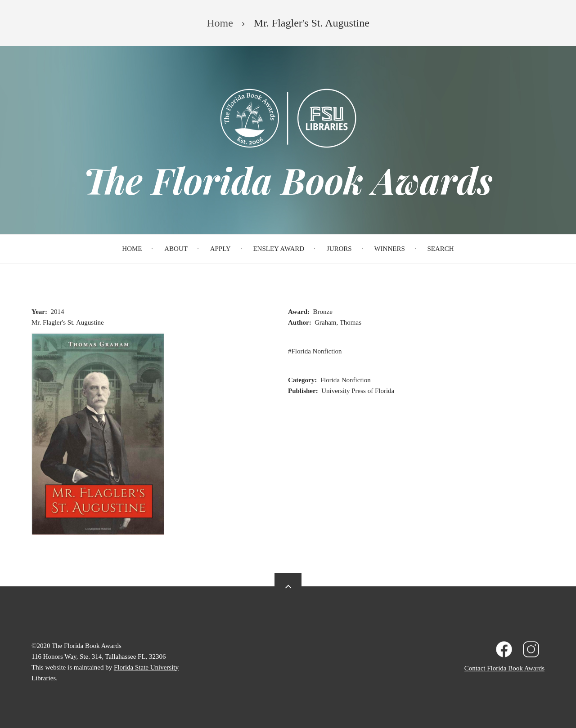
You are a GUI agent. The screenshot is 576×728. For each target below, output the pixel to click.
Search (441, 249)
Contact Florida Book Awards (504, 668)
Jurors (339, 249)
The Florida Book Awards (288, 180)
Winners (389, 249)
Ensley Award (279, 249)
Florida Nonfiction (317, 351)
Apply (220, 249)
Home (132, 249)
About (176, 249)
